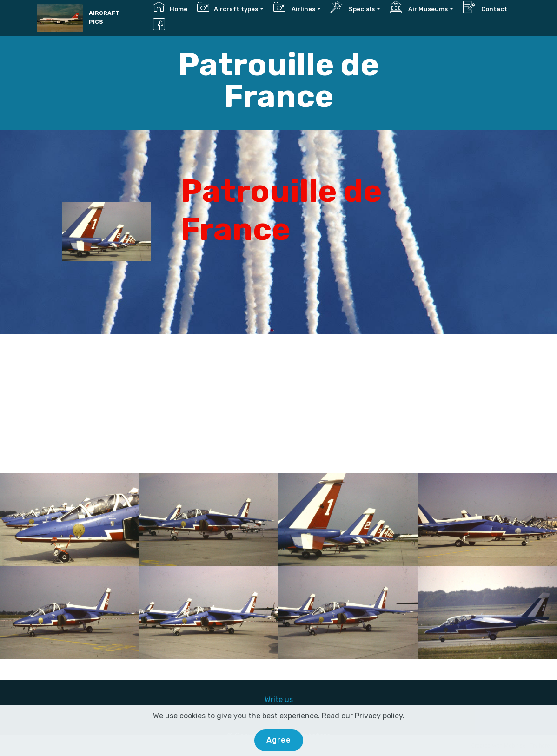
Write (275, 700)
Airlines (294, 7)
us (289, 700)
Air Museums (419, 7)
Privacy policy (379, 716)
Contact (485, 7)
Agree (279, 740)
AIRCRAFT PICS (104, 17)
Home (170, 7)
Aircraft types (228, 7)
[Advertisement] (278, 404)
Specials (353, 7)
